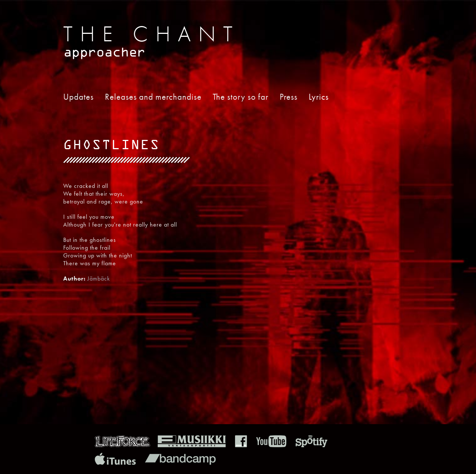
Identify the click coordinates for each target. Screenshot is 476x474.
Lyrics (319, 97)
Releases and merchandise (153, 97)
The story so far (241, 97)
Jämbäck (99, 278)
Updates (78, 97)
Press (289, 97)
